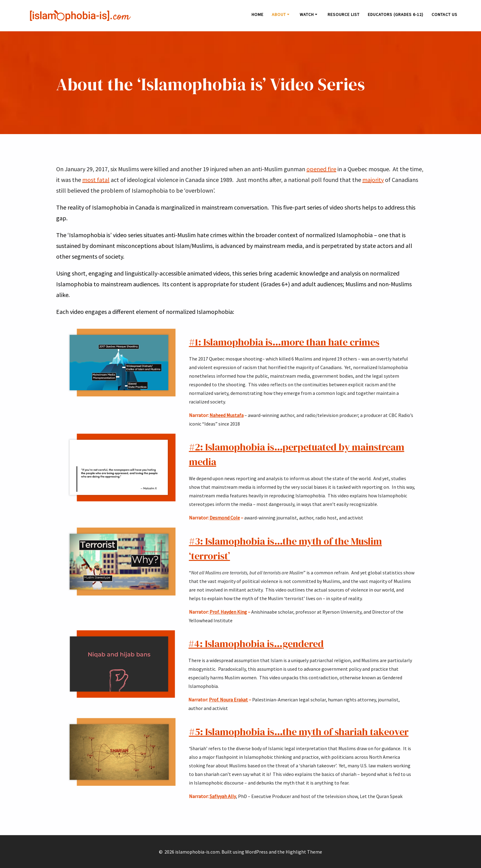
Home (258, 14)
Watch (307, 14)
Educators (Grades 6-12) (396, 14)
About (279, 14)
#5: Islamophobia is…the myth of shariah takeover (299, 732)
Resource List (344, 14)
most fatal (96, 180)
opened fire (321, 169)
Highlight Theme (304, 852)
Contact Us (444, 14)
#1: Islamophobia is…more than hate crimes (284, 342)
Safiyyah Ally (223, 796)
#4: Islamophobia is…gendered (256, 644)
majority (373, 180)
